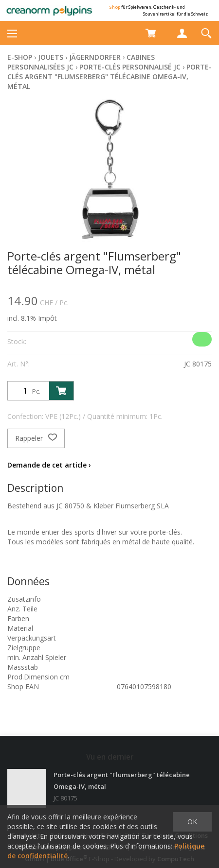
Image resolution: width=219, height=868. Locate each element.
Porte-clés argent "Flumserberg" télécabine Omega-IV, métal (109, 77)
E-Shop (20, 57)
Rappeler (36, 438)
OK (192, 822)
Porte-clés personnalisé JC (130, 67)
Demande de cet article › (49, 465)
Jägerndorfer (95, 57)
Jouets (51, 57)
